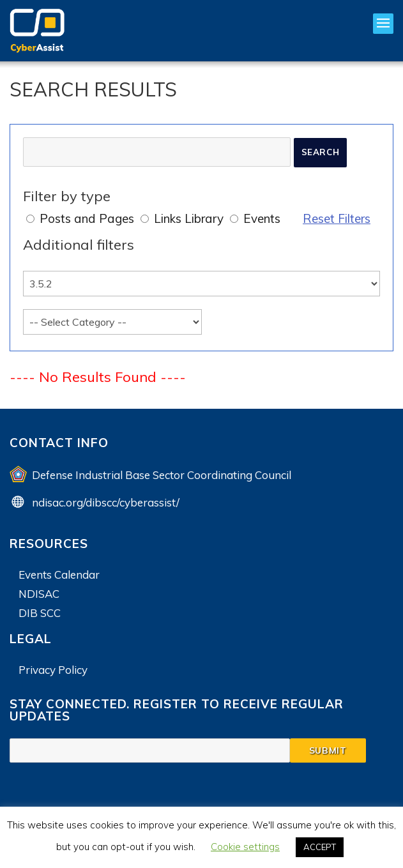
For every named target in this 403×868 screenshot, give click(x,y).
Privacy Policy (53, 670)
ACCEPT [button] (320, 847)
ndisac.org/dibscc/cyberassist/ (106, 502)
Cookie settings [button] (245, 847)
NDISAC (39, 594)
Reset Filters (337, 218)
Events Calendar (59, 575)
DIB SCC (40, 613)
